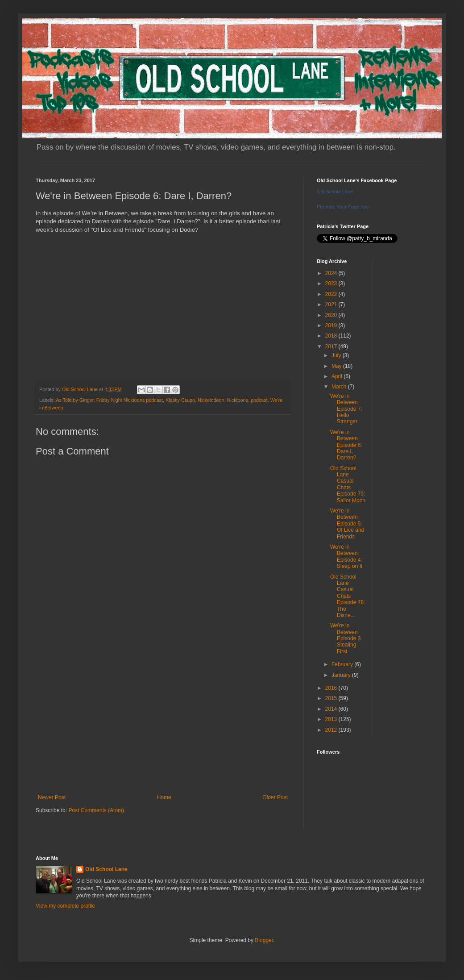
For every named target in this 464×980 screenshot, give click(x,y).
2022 (332, 294)
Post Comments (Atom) (96, 810)
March (340, 387)
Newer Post (52, 797)
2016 (332, 688)
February (343, 664)
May (337, 366)
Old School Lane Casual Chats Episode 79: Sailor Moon (348, 484)
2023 (332, 284)
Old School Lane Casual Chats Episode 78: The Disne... (348, 596)
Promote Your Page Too (343, 207)
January (342, 675)
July (337, 355)
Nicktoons (238, 400)
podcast (259, 400)
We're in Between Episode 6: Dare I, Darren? (346, 445)
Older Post (275, 797)
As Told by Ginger (75, 400)
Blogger (264, 940)
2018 (332, 336)
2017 (332, 346)
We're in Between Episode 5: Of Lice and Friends (347, 524)
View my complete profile (65, 906)
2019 (332, 325)
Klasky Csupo (180, 400)
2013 (332, 719)
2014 (332, 709)
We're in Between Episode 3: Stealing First (346, 638)
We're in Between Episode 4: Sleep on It (346, 557)
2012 (332, 730)
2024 (332, 273)
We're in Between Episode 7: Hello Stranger (346, 409)
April (338, 376)
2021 (332, 304)
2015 (332, 698)
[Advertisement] (163, 721)
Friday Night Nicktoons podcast (130, 400)
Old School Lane (335, 192)
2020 (332, 315)
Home (164, 797)
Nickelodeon (211, 400)
